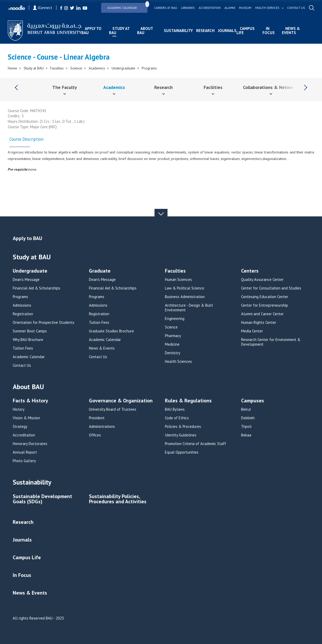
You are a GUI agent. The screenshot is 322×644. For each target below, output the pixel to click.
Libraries (188, 8)
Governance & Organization (121, 401)
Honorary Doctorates (30, 444)
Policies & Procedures (183, 427)
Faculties (57, 68)
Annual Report (25, 452)
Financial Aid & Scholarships (37, 288)
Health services (267, 8)
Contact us (296, 8)
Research (205, 31)
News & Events (291, 31)
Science (76, 68)
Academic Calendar (127, 6)
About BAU (145, 31)
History (19, 409)
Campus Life (246, 31)
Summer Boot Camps (30, 331)
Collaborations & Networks (271, 87)
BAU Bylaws (175, 409)
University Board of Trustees (113, 409)
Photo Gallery (24, 461)
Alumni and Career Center (262, 314)
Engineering (175, 319)
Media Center (252, 331)
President (97, 418)
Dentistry (173, 353)
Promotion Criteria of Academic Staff (195, 444)
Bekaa (246, 435)
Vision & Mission (26, 418)
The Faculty (65, 87)
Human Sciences (178, 280)
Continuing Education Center (265, 297)
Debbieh (248, 418)
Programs (149, 68)
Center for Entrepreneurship (265, 305)
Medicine (172, 344)
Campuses (253, 401)
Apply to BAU (91, 31)
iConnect (43, 8)
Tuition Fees (23, 348)
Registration (23, 314)
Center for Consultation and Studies (271, 288)
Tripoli (246, 427)
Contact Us (22, 365)
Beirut (246, 409)
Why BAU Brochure (28, 340)
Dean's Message (26, 280)
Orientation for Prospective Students (44, 323)
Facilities (213, 87)
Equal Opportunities (182, 452)
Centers (250, 271)
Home (12, 68)
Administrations (102, 427)
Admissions (22, 305)
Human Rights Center (259, 323)
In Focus (269, 31)
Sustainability (178, 31)
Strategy (20, 427)
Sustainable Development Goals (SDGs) (42, 499)
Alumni (230, 8)
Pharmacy (173, 336)
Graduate (100, 271)
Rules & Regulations (188, 401)
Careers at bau (166, 8)
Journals (227, 31)
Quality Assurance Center (262, 280)
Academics (97, 68)
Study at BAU (119, 31)
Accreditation (210, 8)
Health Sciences (178, 362)
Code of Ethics (177, 418)
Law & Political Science (185, 288)
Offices (95, 435)
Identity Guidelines (181, 435)
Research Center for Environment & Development (271, 342)
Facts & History (30, 401)
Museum (245, 8)
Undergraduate (123, 68)
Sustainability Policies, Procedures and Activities (118, 499)
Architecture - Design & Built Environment (189, 308)
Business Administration (185, 297)
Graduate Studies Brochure (111, 331)
